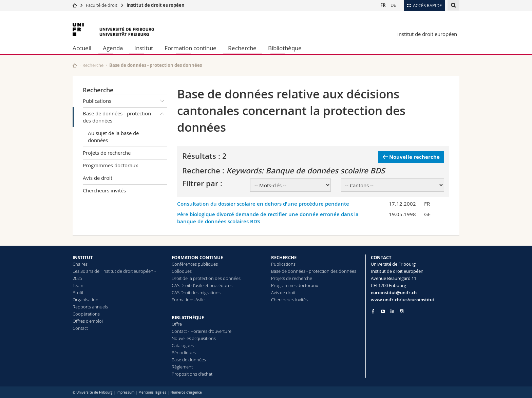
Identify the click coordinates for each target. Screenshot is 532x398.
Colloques (182, 271)
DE (393, 5)
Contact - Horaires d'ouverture (202, 331)
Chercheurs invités (104, 190)
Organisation (85, 300)
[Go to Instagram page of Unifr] (402, 311)
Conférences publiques (195, 264)
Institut (144, 48)
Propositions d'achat (192, 374)
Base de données (189, 360)
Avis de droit (98, 178)
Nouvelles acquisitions (194, 338)
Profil (78, 292)
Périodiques (184, 353)
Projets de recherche (107, 153)
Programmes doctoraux (110, 165)
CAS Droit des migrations (196, 292)
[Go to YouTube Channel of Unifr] (383, 311)
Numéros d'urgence (186, 392)
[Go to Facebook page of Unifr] (373, 311)
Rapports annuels (90, 307)
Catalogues (183, 345)
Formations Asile (188, 300)
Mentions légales (152, 392)
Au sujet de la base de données (113, 137)
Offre (177, 324)
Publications (125, 101)
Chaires (80, 264)
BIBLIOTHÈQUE (188, 318)
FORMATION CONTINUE (197, 258)
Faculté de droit (102, 5)
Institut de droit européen (156, 5)
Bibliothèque (285, 48)
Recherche (242, 48)
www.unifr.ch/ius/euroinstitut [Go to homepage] (403, 300)
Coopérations (86, 314)
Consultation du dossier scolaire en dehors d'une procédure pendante (263, 204)
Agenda (113, 48)
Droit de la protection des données (206, 278)
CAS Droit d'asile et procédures (202, 285)
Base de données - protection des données (125, 116)
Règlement (182, 367)
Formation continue (191, 48)
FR (383, 5)
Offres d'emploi (88, 321)
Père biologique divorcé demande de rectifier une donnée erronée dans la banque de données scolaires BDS (268, 218)
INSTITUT (83, 258)
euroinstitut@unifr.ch (394, 292)
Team (78, 285)
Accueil (82, 48)
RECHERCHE (284, 258)
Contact (80, 328)
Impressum (125, 392)
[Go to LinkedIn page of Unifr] (392, 311)
